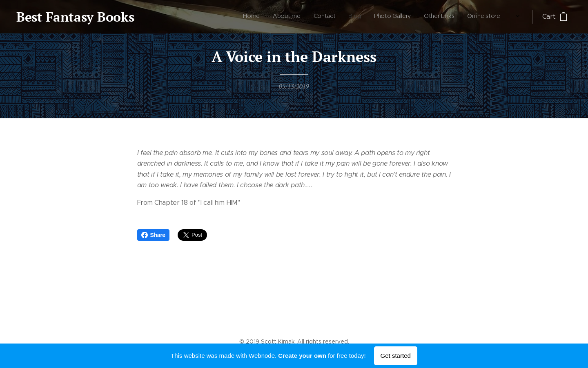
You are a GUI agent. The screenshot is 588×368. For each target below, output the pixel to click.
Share (153, 235)
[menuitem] (415, 17)
